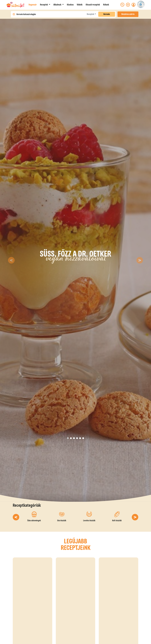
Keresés (107, 14)
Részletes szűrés (128, 14)
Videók (80, 5)
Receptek (90, 14)
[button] (45, 5)
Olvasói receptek (93, 5)
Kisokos (70, 5)
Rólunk (106, 5)
